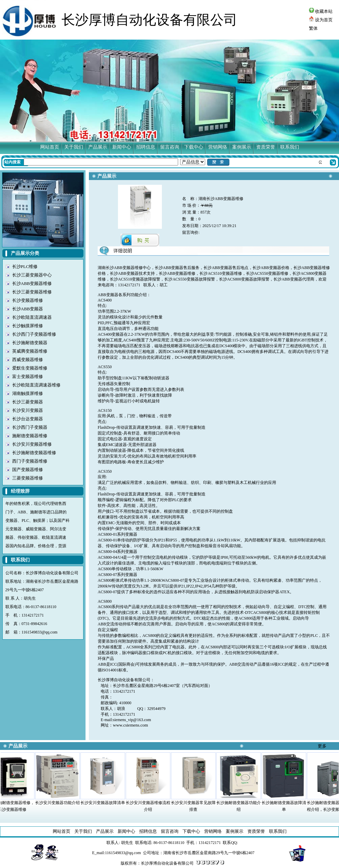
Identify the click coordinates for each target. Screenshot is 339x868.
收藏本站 (321, 11)
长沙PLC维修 (25, 266)
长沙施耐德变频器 (30, 343)
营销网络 (218, 147)
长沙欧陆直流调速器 (32, 317)
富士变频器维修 (28, 376)
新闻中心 (122, 147)
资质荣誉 (266, 147)
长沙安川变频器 (28, 410)
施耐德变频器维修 (30, 436)
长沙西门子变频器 (30, 427)
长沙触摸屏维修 (28, 326)
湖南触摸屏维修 (28, 393)
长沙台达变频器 (28, 419)
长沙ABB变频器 (28, 309)
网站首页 (50, 147)
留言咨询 (170, 147)
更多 (322, 746)
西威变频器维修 (28, 360)
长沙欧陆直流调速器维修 (36, 385)
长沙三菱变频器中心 (32, 275)
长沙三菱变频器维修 (32, 292)
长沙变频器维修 (28, 300)
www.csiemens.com (130, 725)
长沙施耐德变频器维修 (34, 453)
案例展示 (242, 147)
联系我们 (290, 147)
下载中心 (194, 147)
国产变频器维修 (28, 470)
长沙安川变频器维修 (32, 444)
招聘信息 (146, 147)
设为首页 (321, 20)
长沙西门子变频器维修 (34, 334)
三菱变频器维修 (28, 478)
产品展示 (98, 147)
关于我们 (74, 147)
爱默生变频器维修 (30, 368)
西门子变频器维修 (30, 461)
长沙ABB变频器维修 (32, 283)
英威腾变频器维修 (30, 351)
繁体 (313, 28)
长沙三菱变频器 (28, 402)
